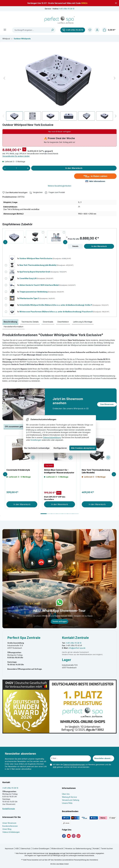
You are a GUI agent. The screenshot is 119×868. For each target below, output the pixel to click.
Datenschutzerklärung (52, 437)
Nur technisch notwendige (37, 448)
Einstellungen (36, 440)
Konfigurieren (60, 448)
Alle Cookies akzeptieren (83, 448)
